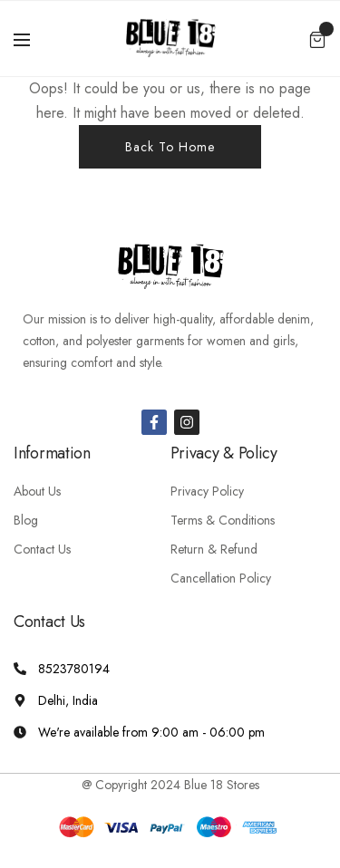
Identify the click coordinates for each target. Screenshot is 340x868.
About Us (37, 491)
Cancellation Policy (221, 578)
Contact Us (42, 549)
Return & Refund (214, 549)
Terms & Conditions (223, 520)
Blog (26, 520)
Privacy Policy (207, 491)
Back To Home (170, 147)
